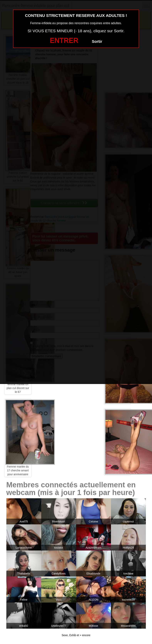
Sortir (97, 41)
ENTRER (64, 40)
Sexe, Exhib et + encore (76, 635)
